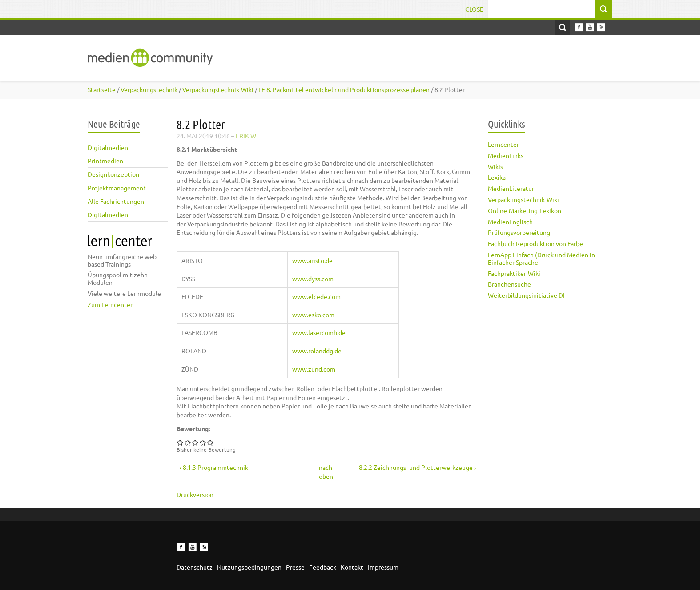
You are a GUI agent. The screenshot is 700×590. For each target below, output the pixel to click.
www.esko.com (313, 315)
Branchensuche (509, 284)
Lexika (497, 177)
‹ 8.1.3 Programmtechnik (214, 467)
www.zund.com (314, 369)
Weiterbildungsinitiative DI (526, 295)
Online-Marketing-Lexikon (525, 210)
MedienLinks (506, 155)
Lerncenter (503, 144)
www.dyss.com (313, 279)
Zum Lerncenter (110, 304)
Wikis (495, 166)
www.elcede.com (316, 296)
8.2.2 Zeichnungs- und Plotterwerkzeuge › (417, 467)
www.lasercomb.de (319, 332)
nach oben (325, 472)
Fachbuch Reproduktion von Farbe (535, 243)
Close (474, 9)
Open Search (562, 27)
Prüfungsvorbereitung (519, 232)
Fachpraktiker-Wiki (514, 273)
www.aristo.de (312, 260)
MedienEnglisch (510, 222)
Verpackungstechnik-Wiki (523, 199)
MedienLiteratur (511, 188)
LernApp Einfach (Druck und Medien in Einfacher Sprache (541, 258)
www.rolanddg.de (317, 351)
